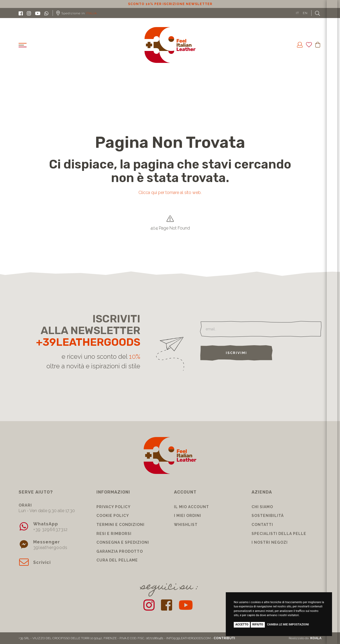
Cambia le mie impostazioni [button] (288, 624)
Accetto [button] (242, 624)
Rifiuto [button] (258, 624)
